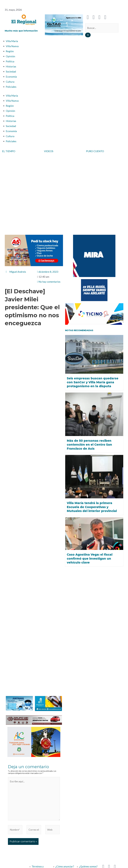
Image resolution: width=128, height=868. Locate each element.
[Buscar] (88, 35)
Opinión (10, 56)
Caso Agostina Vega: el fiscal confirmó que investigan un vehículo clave (90, 558)
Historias (11, 66)
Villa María (12, 41)
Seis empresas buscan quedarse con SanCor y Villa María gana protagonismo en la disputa (93, 382)
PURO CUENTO (95, 151)
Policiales (11, 87)
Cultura (10, 82)
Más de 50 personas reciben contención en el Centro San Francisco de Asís (90, 445)
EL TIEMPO (9, 151)
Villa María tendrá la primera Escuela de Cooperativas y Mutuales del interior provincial (92, 507)
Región (10, 51)
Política (10, 61)
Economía (11, 77)
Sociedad (11, 71)
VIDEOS (49, 151)
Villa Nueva (12, 46)
